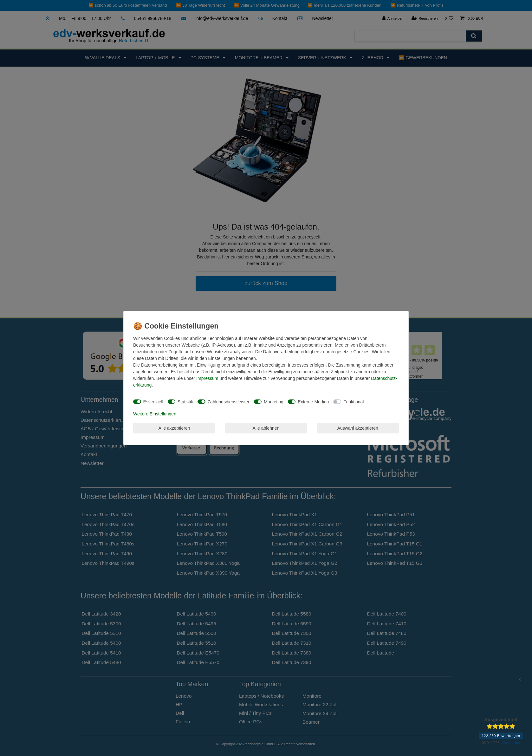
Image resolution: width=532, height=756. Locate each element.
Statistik (185, 401)
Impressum (207, 378)
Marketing (273, 401)
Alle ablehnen (266, 428)
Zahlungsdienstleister (229, 401)
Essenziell (153, 401)
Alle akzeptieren (174, 428)
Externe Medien (313, 401)
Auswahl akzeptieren (358, 428)
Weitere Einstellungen (155, 414)
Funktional (354, 401)
